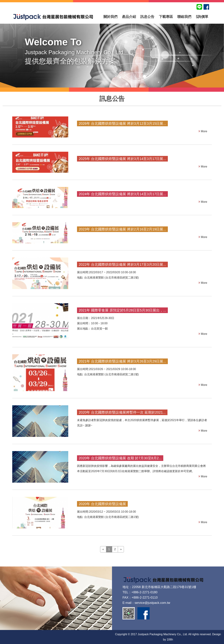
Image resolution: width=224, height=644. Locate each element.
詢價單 (202, 17)
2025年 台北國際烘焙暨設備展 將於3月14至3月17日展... (122, 159)
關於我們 (110, 17)
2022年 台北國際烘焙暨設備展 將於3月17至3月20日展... (122, 264)
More (204, 131)
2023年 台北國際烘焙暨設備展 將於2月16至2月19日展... (122, 229)
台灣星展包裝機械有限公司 (53, 17)
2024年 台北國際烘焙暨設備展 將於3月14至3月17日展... (122, 194)
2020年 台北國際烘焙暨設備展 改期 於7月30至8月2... (120, 458)
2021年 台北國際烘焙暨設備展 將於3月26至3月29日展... (122, 361)
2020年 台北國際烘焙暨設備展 (102, 504)
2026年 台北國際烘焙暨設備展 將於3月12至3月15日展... (122, 123)
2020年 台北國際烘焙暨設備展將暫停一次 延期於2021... (122, 412)
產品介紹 (129, 17)
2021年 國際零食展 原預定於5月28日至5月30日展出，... (122, 310)
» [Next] (121, 549)
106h (170, 640)
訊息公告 (147, 17)
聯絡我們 (184, 17)
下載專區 (166, 17)
